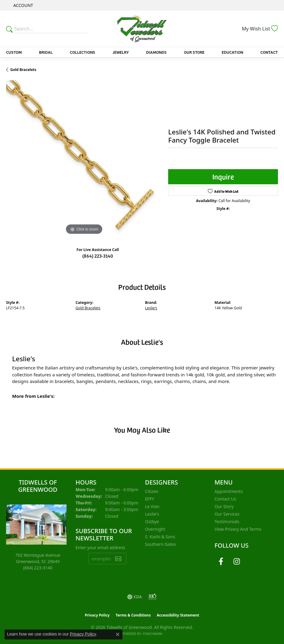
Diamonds (156, 52)
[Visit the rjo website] (152, 597)
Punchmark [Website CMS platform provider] (153, 634)
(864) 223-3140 (98, 256)
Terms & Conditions (133, 615)
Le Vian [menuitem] (152, 506)
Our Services (227, 514)
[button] (23, 5)
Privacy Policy (97, 615)
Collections (83, 52)
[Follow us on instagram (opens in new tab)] (237, 562)
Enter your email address (100, 547)
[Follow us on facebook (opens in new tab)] (221, 562)
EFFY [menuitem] (150, 499)
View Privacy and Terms (238, 529)
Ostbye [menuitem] (152, 522)
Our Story (224, 506)
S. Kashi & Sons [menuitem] (160, 537)
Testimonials (227, 522)
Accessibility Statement (178, 615)
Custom (14, 52)
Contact (269, 52)
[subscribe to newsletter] (118, 559)
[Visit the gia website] (135, 597)
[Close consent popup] (118, 634)
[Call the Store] (38, 568)
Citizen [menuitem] (152, 491)
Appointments (229, 491)
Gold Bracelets (23, 70)
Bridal (46, 52)
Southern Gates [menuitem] (161, 544)
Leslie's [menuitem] (152, 514)
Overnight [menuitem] (155, 529)
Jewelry (121, 52)
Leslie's (151, 308)
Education (232, 52)
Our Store (194, 52)
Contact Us (225, 499)
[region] (84, 158)
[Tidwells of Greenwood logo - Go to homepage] (142, 29)
